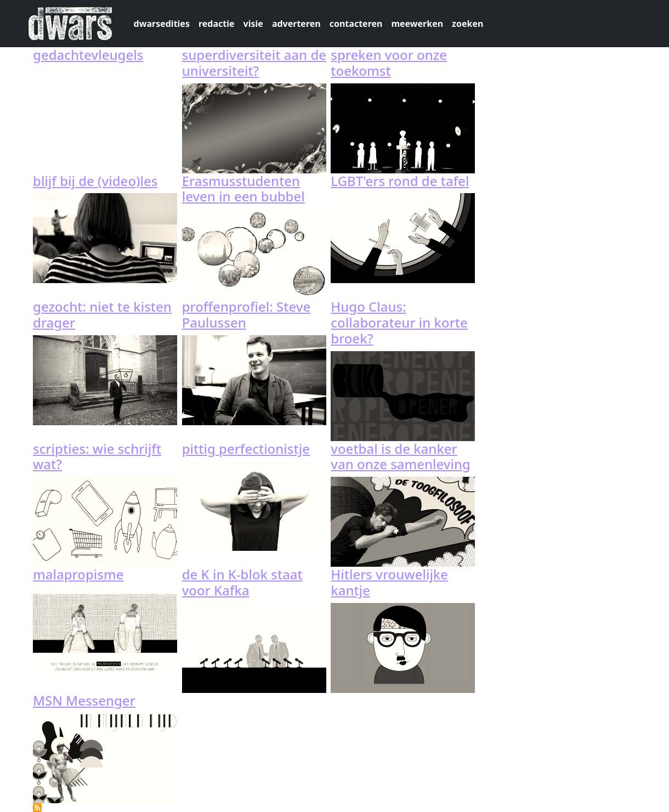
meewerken (417, 24)
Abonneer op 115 (37, 808)
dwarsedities (162, 24)
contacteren (356, 24)
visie (253, 24)
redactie (217, 24)
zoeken (467, 24)
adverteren (296, 24)
